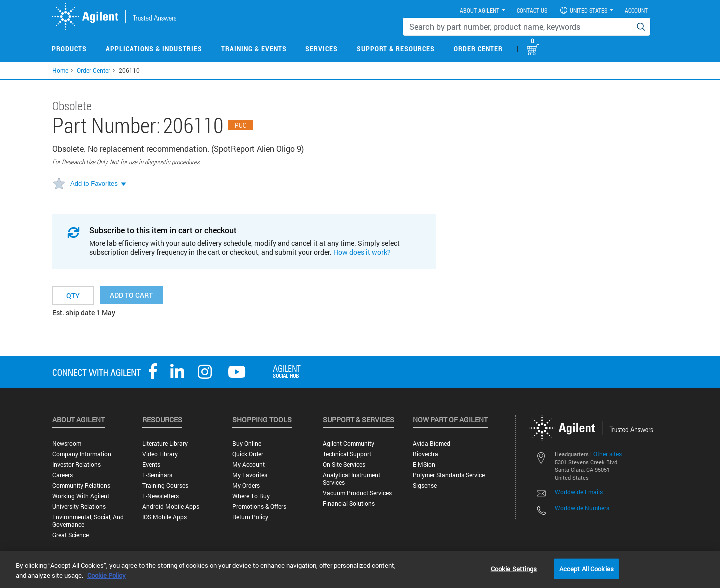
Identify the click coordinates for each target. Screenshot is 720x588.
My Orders (246, 486)
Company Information (82, 454)
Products (69, 49)
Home (60, 70)
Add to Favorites (94, 184)
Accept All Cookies (587, 568)
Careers (63, 475)
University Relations (79, 507)
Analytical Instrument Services (352, 479)
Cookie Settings (514, 568)
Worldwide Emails (579, 492)
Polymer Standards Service (449, 475)
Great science (71, 535)
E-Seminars (157, 475)
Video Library (160, 454)
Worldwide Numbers (582, 508)
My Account (249, 465)
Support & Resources (396, 49)
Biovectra (426, 454)
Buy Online (247, 444)
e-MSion (424, 465)
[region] (360, 569)
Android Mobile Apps (171, 507)
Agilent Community (349, 444)
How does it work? (362, 252)
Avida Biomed (432, 444)
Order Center (478, 49)
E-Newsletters (161, 496)
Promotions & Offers (259, 507)
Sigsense (425, 486)
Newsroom (67, 444)
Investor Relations (77, 465)
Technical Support (347, 454)
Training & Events (254, 49)
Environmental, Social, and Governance (88, 521)
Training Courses (165, 486)
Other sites (608, 454)
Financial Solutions (349, 504)
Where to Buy (251, 496)
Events (151, 465)
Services (322, 49)
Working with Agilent (81, 496)
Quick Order (248, 454)
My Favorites (250, 475)
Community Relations (81, 486)
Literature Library (165, 444)
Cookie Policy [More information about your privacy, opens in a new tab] (107, 575)
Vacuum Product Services (357, 493)
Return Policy (250, 517)
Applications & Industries (154, 49)
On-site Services (344, 465)
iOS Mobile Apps (165, 517)
